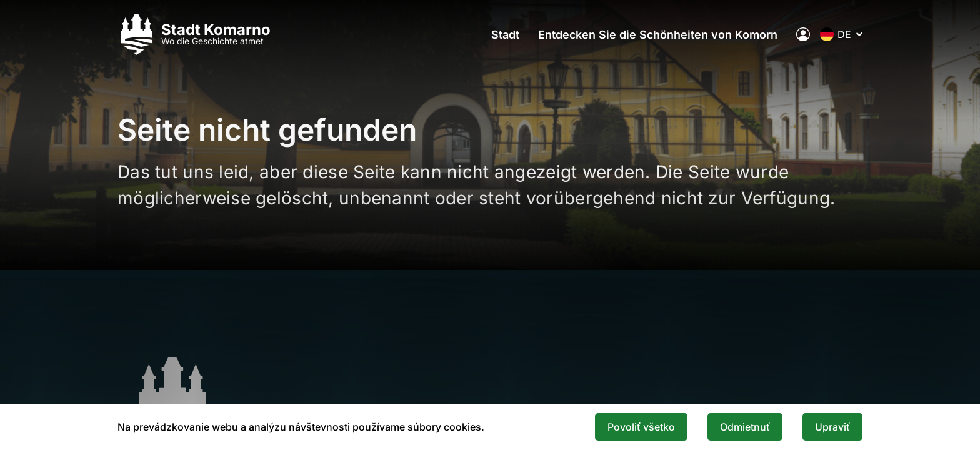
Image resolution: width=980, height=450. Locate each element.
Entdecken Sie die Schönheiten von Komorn (658, 35)
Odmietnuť (745, 427)
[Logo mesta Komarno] (194, 35)
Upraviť (832, 427)
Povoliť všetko (641, 427)
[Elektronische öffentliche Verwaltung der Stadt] (803, 34)
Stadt (505, 35)
